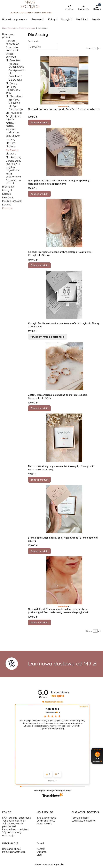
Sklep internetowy (48, 864)
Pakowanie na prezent (13, 182)
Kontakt (41, 849)
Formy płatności (80, 818)
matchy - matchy (11, 124)
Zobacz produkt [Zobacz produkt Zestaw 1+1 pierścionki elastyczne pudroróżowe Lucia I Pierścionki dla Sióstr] (39, 408)
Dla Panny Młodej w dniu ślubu (13, 90)
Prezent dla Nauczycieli (12, 49)
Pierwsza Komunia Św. (12, 42)
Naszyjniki (8, 190)
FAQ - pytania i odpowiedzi (17, 818)
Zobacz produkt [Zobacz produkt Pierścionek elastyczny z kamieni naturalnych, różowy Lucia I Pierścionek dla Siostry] (39, 480)
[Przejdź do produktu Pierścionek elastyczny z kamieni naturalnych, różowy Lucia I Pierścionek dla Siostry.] (64, 438)
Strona (89, 48)
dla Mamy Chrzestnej (15, 101)
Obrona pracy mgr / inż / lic (13, 162)
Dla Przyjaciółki (14, 113)
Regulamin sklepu (12, 849)
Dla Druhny (12, 83)
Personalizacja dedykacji (16, 829)
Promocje (7, 208)
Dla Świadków (13, 60)
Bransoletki (8, 187)
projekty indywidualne (13, 169)
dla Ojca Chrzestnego (16, 108)
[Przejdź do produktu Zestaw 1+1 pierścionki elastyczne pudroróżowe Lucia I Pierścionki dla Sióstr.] (64, 366)
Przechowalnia (45, 824)
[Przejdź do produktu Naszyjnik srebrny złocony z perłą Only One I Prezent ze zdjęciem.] (64, 80)
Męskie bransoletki (12, 201)
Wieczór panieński (11, 55)
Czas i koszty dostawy (84, 821)
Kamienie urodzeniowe (13, 131)
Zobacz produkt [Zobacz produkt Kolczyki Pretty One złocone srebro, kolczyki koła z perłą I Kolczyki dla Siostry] (39, 265)
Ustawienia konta (46, 821)
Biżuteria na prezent (27, 28)
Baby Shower (13, 136)
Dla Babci (11, 146)
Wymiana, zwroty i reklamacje (12, 834)
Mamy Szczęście (9, 28)
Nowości (7, 205)
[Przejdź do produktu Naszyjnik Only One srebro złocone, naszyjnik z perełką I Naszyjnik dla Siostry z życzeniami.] (64, 152)
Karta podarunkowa (13, 175)
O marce (42, 852)
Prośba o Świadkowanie (17, 65)
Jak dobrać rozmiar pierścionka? (13, 825)
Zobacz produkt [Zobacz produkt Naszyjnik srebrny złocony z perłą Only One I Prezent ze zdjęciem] (39, 123)
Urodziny (10, 139)
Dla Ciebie (11, 154)
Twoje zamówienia (47, 818)
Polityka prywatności (14, 852)
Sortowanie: (34, 41)
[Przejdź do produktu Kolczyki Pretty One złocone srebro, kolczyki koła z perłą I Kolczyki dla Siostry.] (64, 223)
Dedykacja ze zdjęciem (13, 118)
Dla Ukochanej (13, 157)
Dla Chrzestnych (14, 96)
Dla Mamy (11, 143)
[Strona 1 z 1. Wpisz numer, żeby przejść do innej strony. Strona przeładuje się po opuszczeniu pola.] (95, 48)
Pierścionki (8, 197)
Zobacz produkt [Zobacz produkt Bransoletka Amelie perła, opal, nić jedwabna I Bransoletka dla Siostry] (39, 551)
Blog (39, 855)
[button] (43, 702)
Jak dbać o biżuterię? (14, 821)
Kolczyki (7, 194)
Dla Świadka (15, 80)
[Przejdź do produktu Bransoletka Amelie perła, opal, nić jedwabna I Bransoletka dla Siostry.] (64, 509)
